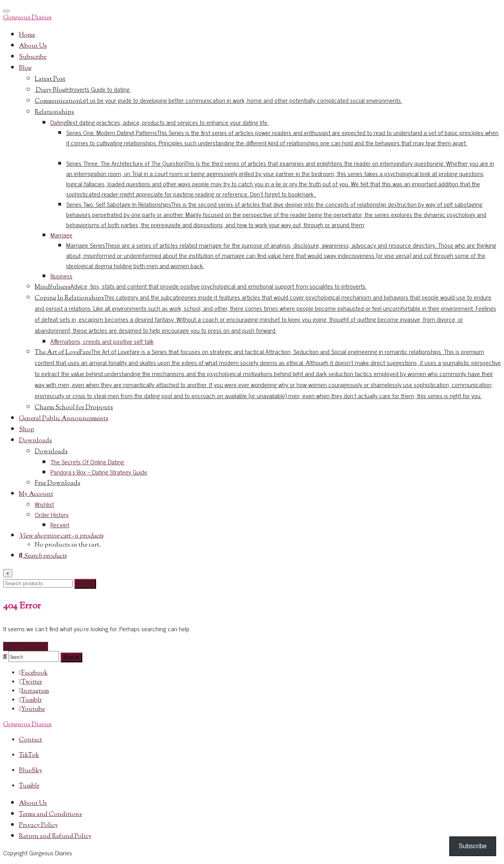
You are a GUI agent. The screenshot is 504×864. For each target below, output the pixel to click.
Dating (159, 122)
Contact (31, 740)
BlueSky (31, 771)
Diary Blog (83, 90)
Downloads (35, 441)
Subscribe (33, 57)
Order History (52, 514)
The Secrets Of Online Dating (87, 462)
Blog (25, 68)
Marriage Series (281, 255)
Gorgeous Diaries (27, 18)
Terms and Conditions (50, 815)
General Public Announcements (64, 419)
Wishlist (44, 504)
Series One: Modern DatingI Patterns (282, 137)
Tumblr (29, 786)
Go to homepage (26, 646)
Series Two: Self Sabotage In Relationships (276, 214)
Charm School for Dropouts (74, 408)
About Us (33, 46)
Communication (218, 101)
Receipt (60, 525)
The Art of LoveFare (268, 374)
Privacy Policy (38, 826)
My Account (36, 494)
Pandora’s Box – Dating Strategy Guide (99, 472)
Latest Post (50, 79)
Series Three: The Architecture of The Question (280, 178)
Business (61, 276)
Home (27, 35)
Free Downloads (57, 483)
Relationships (54, 112)
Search (85, 584)
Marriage (61, 235)
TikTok (29, 756)
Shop (27, 430)
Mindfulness (201, 287)
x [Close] (8, 573)
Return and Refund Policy (55, 837)
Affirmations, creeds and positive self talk (102, 341)
